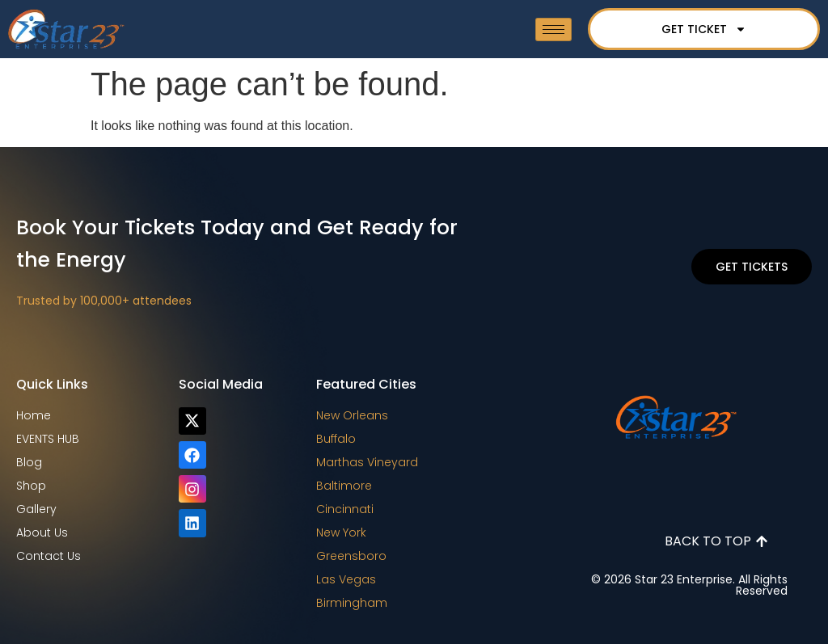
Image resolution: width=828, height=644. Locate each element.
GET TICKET (704, 29)
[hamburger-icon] (553, 29)
